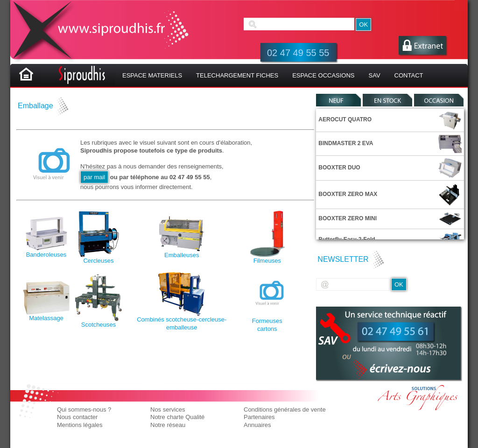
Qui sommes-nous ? (84, 409)
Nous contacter (77, 417)
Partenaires (259, 417)
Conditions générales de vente (285, 409)
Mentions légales (80, 425)
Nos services (168, 409)
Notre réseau (168, 425)
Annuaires (257, 425)
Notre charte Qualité (177, 417)
